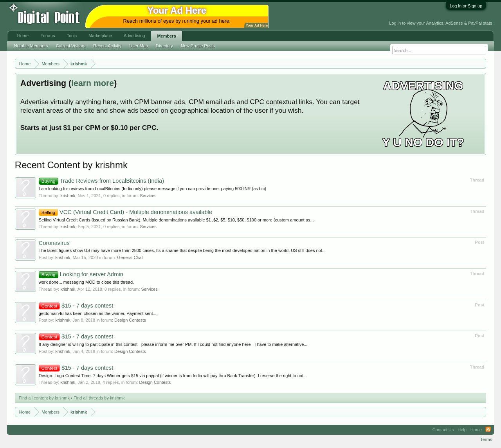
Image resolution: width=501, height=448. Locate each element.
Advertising (134, 36)
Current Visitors (71, 46)
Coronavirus (54, 243)
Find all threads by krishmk (99, 398)
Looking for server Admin (81, 274)
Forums (48, 36)
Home (23, 36)
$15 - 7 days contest (76, 306)
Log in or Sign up (466, 6)
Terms (486, 439)
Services (148, 196)
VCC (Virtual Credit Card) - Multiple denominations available (125, 212)
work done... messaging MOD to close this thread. (86, 282)
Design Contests (130, 320)
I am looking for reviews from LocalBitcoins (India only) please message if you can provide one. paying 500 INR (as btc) (152, 189)
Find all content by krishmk (44, 398)
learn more (93, 83)
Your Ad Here (257, 25)
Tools (72, 36)
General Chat (130, 257)
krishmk (68, 196)
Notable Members (31, 46)
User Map (139, 46)
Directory (164, 46)
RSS (488, 430)
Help (462, 430)
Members (166, 36)
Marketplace (100, 36)
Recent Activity (107, 46)
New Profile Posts (198, 46)
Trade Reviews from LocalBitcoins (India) (101, 181)
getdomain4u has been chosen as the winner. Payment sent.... (98, 313)
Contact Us (443, 430)
